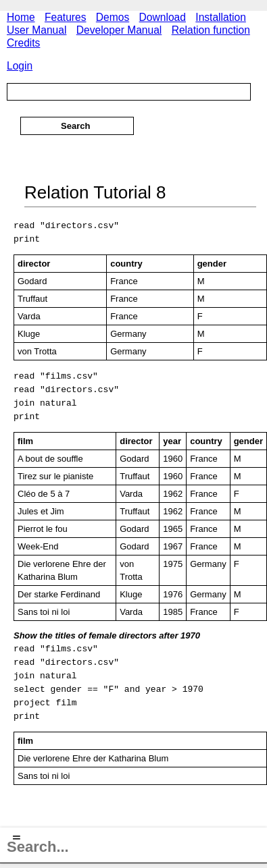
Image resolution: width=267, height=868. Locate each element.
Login (20, 66)
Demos (113, 17)
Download (163, 17)
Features (66, 17)
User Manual (37, 30)
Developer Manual (119, 30)
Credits (23, 43)
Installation (221, 17)
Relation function (211, 30)
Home (21, 17)
